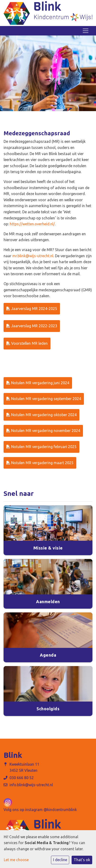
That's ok (82, 860)
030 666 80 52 (22, 778)
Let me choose (16, 860)
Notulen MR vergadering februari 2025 (41, 447)
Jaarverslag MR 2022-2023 (32, 326)
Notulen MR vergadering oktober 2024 (41, 415)
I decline (60, 860)
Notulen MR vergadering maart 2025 (40, 463)
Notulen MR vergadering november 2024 (43, 431)
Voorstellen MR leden (27, 343)
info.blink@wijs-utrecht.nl (31, 785)
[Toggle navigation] (86, 31)
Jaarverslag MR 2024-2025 (32, 309)
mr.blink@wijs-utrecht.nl (33, 256)
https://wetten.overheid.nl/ (32, 224)
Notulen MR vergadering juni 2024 (38, 383)
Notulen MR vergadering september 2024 (44, 399)
